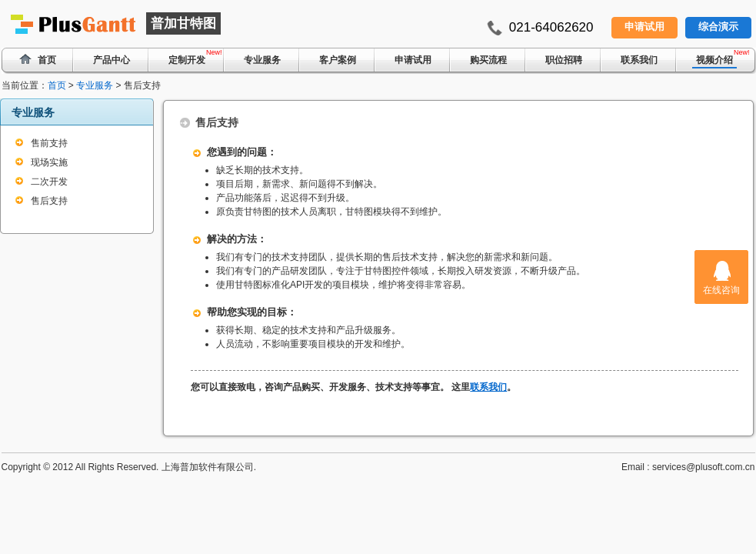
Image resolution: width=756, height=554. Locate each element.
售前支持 (49, 143)
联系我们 (639, 60)
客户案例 (338, 60)
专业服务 (262, 60)
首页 (57, 85)
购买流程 (488, 60)
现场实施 (49, 162)
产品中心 (112, 60)
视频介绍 (714, 60)
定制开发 (187, 60)
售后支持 (49, 201)
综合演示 (718, 27)
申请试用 (644, 27)
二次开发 (49, 182)
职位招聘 (564, 60)
